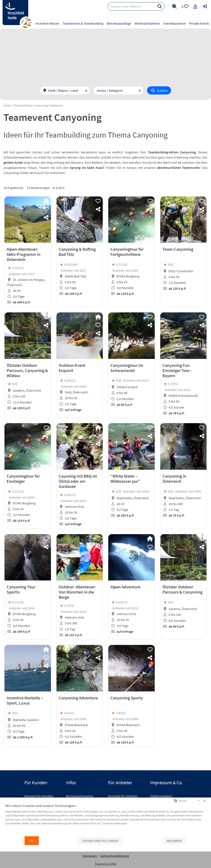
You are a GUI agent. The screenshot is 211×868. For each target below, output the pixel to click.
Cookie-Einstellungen (100, 841)
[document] (105, 820)
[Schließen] (205, 801)
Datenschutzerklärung (115, 856)
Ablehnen (174, 841)
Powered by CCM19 (106, 864)
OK (32, 841)
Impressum (90, 856)
